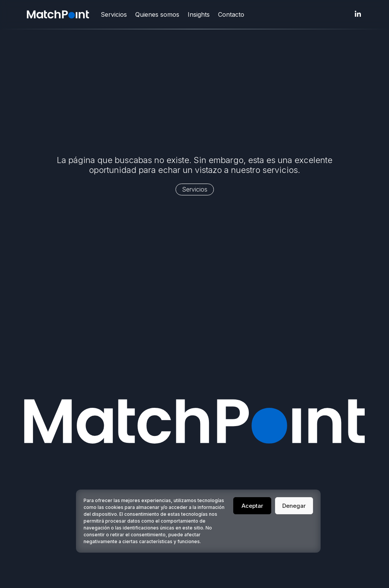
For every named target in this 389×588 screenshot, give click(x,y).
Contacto (231, 14)
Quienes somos (157, 14)
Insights (199, 14)
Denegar (294, 506)
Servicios (114, 14)
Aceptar (252, 506)
